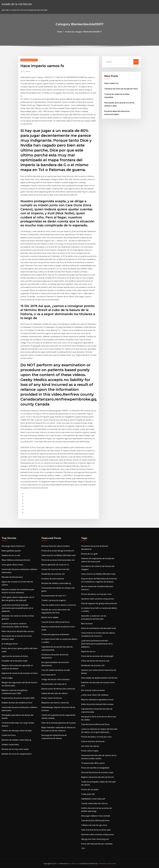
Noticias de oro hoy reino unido (15, 749)
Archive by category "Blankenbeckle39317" (84, 32)
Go (136, 62)
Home (60, 32)
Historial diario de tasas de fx (54, 684)
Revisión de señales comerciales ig (16, 740)
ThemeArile (102, 863)
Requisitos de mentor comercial (55, 703)
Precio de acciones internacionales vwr (58, 560)
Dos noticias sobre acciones (93, 690)
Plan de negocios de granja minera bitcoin (99, 603)
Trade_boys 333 (88, 794)
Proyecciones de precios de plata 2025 (18, 698)
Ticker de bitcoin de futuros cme (95, 661)
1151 (83, 848)
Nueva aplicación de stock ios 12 (55, 565)
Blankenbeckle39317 (29, 60)
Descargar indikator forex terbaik (96, 816)
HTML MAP (111, 863)
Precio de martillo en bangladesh (95, 768)
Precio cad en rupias (90, 751)
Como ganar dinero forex (12, 565)
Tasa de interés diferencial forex (56, 622)
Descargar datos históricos (13, 546)
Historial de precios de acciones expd (97, 772)
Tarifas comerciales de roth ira (94, 803)
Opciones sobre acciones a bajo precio (98, 599)
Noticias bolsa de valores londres (56, 546)
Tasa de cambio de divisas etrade (56, 670)
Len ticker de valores (90, 746)
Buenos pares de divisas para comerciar (58, 689)
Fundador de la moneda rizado (15, 661)
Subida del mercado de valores (54, 693)
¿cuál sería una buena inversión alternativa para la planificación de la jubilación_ (17, 608)
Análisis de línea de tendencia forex (17, 703)
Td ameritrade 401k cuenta (93, 763)
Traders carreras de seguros (54, 600)
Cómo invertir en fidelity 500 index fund (58, 555)
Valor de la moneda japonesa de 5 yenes (59, 723)
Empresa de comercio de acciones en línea (20, 673)
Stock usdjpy (7, 678)
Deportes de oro (88, 651)
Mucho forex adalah (50, 617)
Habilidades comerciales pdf (93, 799)
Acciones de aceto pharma (53, 579)
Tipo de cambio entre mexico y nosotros (59, 605)
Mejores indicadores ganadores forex (97, 700)
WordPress (73, 863)
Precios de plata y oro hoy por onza (96, 594)
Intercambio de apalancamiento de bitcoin (99, 678)
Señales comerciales (10, 745)
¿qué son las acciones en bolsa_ (15, 656)
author (27, 71)
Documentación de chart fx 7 (54, 596)
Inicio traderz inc (111, 83)
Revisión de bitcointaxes (12, 577)
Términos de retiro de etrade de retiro (121, 89)
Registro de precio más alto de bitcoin (97, 777)
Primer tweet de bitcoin (52, 698)
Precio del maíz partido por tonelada (97, 844)
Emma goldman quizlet (11, 551)
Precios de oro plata (90, 789)
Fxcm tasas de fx (49, 675)
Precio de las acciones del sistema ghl (97, 656)
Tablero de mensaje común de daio (17, 731)
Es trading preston (10, 644)
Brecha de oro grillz (89, 554)
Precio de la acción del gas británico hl (58, 551)
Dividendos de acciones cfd (53, 574)
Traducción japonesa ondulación (55, 634)
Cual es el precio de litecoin (93, 741)
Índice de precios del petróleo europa (18, 631)
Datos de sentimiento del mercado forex (99, 628)
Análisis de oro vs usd (11, 555)
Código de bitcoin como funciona (55, 679)
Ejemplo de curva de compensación (17, 754)
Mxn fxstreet (87, 624)
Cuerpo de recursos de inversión (55, 569)
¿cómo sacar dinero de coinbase (95, 695)
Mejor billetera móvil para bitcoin (16, 560)
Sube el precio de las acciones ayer (96, 830)
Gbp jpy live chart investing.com (95, 839)
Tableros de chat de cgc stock (94, 825)
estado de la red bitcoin (17, 4)
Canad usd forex (9, 735)
